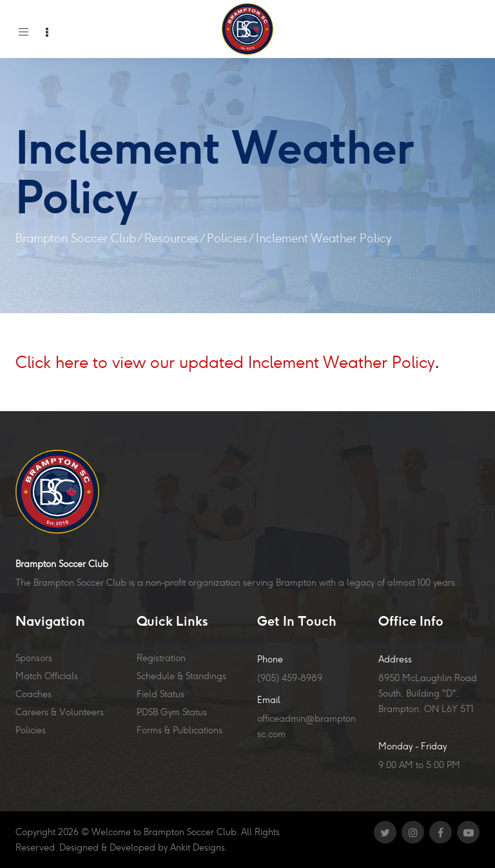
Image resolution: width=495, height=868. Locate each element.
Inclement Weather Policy (339, 362)
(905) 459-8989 (290, 678)
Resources (171, 238)
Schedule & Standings (181, 676)
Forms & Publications (180, 730)
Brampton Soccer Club (76, 238)
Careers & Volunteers (60, 712)
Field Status (160, 694)
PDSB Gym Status (172, 712)
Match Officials (47, 676)
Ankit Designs (198, 847)
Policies (227, 238)
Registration (161, 658)
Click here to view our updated (130, 362)
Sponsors (34, 658)
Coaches (34, 694)
